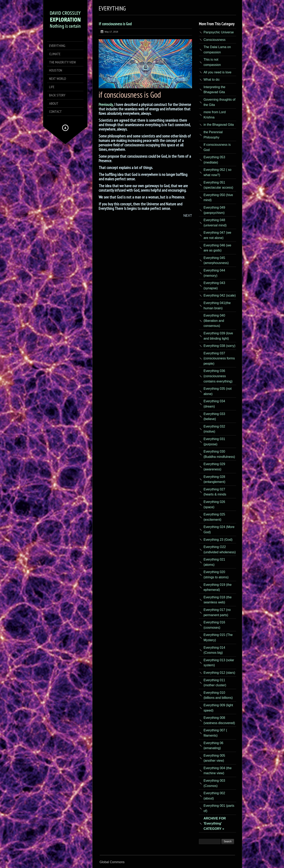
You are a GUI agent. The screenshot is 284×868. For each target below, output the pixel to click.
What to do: (212, 80)
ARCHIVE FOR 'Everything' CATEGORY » (215, 824)
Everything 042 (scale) (220, 295)
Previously (106, 105)
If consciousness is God (115, 24)
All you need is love (217, 72)
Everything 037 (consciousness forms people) (219, 358)
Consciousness (215, 40)
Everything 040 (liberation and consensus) (214, 321)
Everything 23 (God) (218, 540)
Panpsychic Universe (219, 32)
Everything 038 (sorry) (219, 346)
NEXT (188, 216)
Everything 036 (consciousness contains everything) (218, 376)
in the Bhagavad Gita (219, 125)
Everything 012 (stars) (219, 673)
